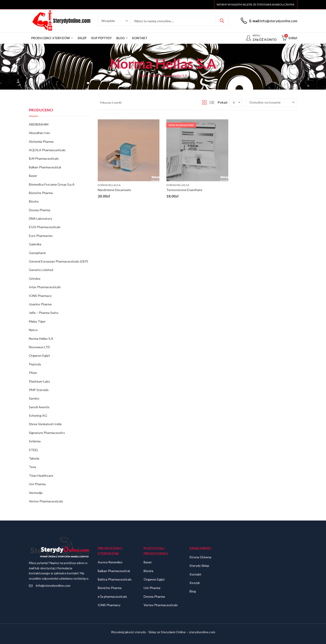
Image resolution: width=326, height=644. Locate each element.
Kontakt (195, 574)
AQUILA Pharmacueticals (47, 150)
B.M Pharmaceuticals (44, 158)
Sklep (155, 75)
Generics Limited (41, 270)
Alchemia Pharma (41, 141)
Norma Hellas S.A (109, 185)
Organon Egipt (39, 355)
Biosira (34, 201)
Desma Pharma (40, 210)
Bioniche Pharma (41, 193)
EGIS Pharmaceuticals (45, 227)
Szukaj (222, 21)
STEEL (34, 450)
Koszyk (195, 583)
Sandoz (34, 398)
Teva (32, 467)
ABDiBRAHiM (39, 124)
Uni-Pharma (37, 484)
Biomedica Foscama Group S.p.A (52, 184)
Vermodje (36, 493)
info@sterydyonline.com (53, 585)
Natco (33, 330)
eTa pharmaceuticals (112, 596)
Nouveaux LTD (39, 347)
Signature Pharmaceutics (47, 433)
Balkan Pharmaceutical (45, 167)
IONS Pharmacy (40, 296)
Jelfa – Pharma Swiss (44, 313)
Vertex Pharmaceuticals (46, 501)
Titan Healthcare (41, 475)
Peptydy (35, 364)
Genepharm (37, 253)
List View (212, 102)
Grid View (204, 102)
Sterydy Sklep (199, 566)
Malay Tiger (37, 321)
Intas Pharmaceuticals (45, 287)
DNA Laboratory (40, 218)
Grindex (35, 278)
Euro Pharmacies (41, 236)
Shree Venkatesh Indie (45, 424)
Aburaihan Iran (39, 133)
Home (143, 75)
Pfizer (33, 373)
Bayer (33, 176)
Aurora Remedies (110, 562)
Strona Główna (200, 557)
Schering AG (38, 415)
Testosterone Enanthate (184, 190)
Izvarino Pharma (40, 304)
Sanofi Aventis (39, 407)
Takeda (34, 458)
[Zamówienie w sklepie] (272, 102)
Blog (193, 591)
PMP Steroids (39, 390)
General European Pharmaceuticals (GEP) (59, 261)
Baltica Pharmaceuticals (115, 579)
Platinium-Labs (39, 381)
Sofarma (35, 441)
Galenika (35, 244)
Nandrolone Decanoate (114, 190)
